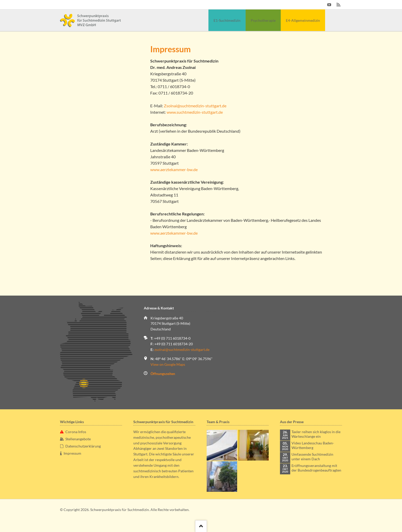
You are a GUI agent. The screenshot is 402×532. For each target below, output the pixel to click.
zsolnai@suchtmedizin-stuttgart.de (182, 350)
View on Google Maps (168, 364)
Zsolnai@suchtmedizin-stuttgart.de (195, 106)
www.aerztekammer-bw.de (174, 169)
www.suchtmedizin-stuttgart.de (195, 112)
